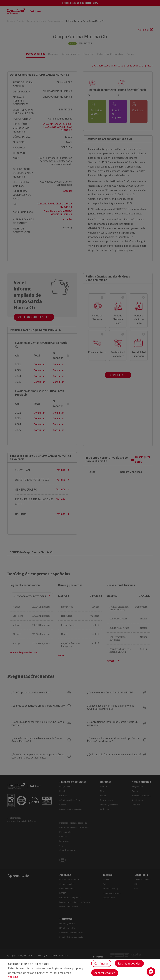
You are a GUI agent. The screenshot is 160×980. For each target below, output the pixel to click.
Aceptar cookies (105, 973)
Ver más (13, 977)
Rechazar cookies (129, 963)
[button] (151, 972)
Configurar (101, 963)
